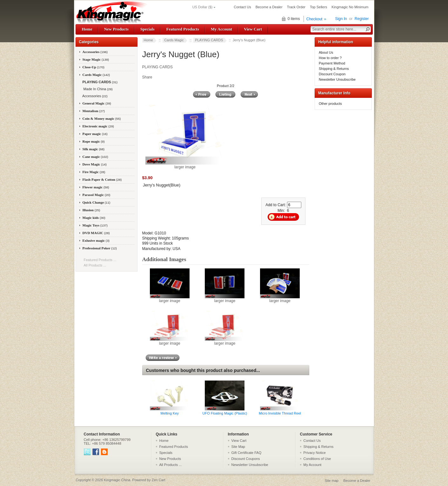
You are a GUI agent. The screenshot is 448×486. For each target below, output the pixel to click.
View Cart (253, 29)
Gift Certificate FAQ (247, 453)
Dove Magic (95, 164)
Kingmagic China (117, 480)
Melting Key (170, 413)
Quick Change (97, 202)
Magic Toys (95, 225)
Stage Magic (96, 59)
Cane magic (95, 157)
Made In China (97, 89)
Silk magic (94, 149)
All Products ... (95, 265)
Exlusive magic (96, 240)
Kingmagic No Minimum (350, 7)
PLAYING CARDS (209, 40)
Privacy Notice (315, 453)
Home (87, 29)
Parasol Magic (97, 195)
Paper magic (95, 134)
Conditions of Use (317, 459)
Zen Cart (159, 480)
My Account (221, 29)
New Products (116, 29)
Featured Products (183, 29)
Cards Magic (174, 40)
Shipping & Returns (334, 69)
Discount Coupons (246, 459)
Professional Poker (100, 248)
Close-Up (94, 67)
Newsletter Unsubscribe (337, 79)
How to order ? (330, 58)
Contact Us (242, 7)
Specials (147, 29)
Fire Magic (94, 172)
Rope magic (94, 141)
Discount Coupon (332, 74)
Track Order (296, 7)
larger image (170, 299)
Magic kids (94, 218)
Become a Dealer (269, 7)
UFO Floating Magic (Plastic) (225, 413)
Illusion (91, 210)
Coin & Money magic (102, 118)
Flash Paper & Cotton (102, 179)
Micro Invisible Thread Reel (280, 413)
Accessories (95, 52)
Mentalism (94, 111)
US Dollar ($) (203, 7)
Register (362, 19)
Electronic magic (98, 126)
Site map (332, 481)
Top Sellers (318, 7)
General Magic (97, 103)
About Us (326, 52)
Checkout (314, 19)
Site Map (238, 447)
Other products (330, 104)
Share (147, 77)
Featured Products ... (100, 260)
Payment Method (332, 63)
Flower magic (96, 187)
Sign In (341, 19)
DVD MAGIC (96, 233)
